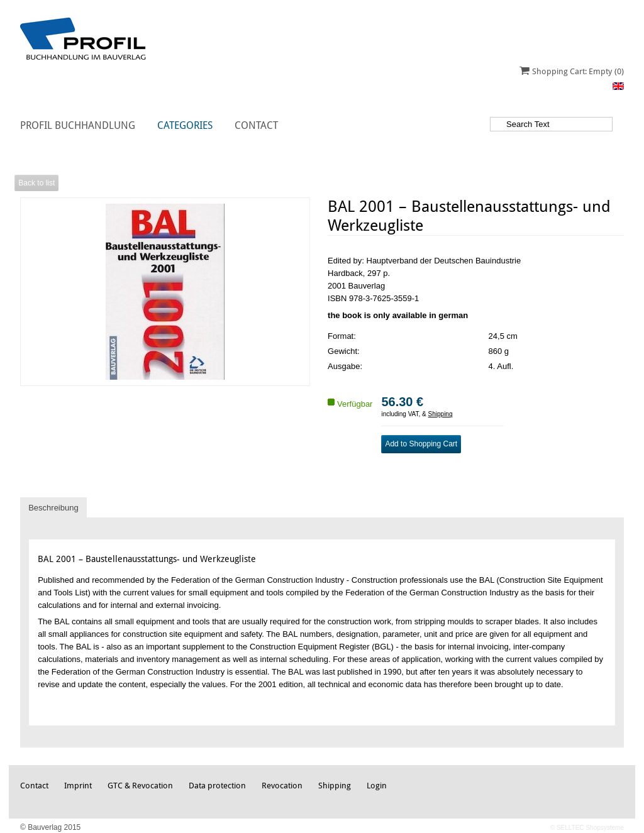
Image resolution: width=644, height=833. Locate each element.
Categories (185, 125)
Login (377, 786)
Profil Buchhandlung (78, 125)
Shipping (441, 414)
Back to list (36, 183)
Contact (256, 125)
